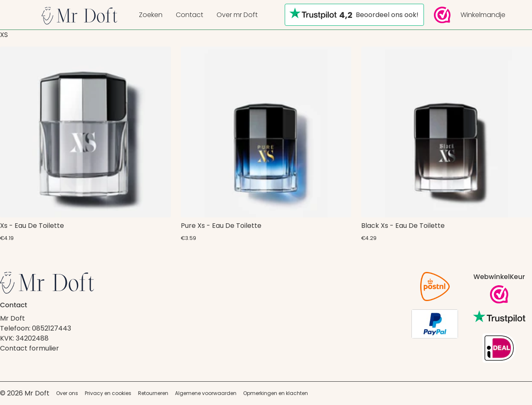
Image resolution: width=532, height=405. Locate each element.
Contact (190, 15)
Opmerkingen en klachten (276, 393)
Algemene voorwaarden (206, 393)
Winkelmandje (483, 15)
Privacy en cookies (108, 393)
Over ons (67, 393)
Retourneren (153, 393)
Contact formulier (30, 348)
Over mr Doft (237, 15)
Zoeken (151, 15)
